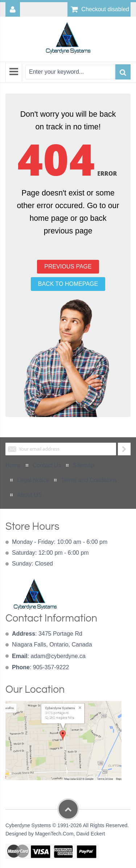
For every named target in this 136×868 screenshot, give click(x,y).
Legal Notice (33, 480)
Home (13, 465)
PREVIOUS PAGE (68, 267)
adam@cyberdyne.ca (58, 656)
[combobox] (70, 72)
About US (29, 495)
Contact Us (47, 465)
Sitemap (84, 465)
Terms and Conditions (89, 480)
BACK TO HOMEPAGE (68, 284)
